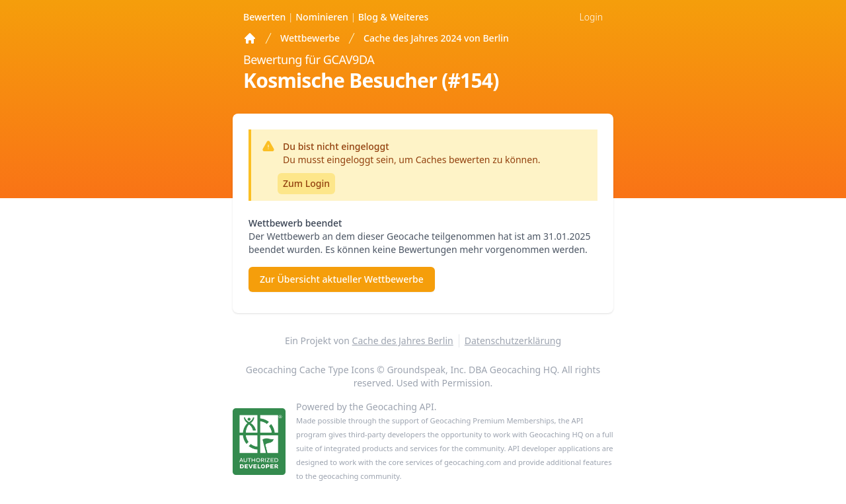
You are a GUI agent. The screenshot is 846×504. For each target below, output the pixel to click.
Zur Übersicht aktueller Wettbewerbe (342, 279)
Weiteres (394, 17)
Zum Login (306, 183)
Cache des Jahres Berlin (403, 341)
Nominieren (323, 17)
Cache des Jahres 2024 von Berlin (436, 38)
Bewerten (266, 17)
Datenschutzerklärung (513, 341)
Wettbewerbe (310, 38)
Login (591, 17)
